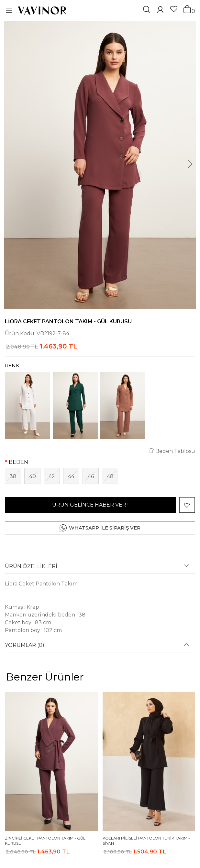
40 (33, 476)
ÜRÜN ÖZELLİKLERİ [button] (31, 566)
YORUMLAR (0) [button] (25, 645)
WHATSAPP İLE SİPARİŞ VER (105, 528)
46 (91, 476)
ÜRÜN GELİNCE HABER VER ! (90, 505)
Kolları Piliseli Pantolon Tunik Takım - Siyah (146, 841)
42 (52, 476)
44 (71, 476)
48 (110, 476)
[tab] (100, 568)
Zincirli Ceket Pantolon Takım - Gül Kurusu (45, 841)
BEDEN (18, 462)
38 (13, 476)
